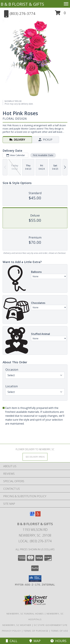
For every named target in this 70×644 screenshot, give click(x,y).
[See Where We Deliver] (35, 457)
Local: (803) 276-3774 (35, 541)
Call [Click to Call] (12, 641)
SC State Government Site (51, 625)
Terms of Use (60, 631)
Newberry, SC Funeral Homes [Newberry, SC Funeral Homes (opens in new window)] (25, 614)
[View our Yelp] (38, 515)
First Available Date (43, 155)
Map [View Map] (35, 641)
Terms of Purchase (36, 631)
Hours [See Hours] (58, 641)
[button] (60, 14)
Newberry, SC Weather (17, 625)
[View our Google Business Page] (32, 515)
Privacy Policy (11, 631)
